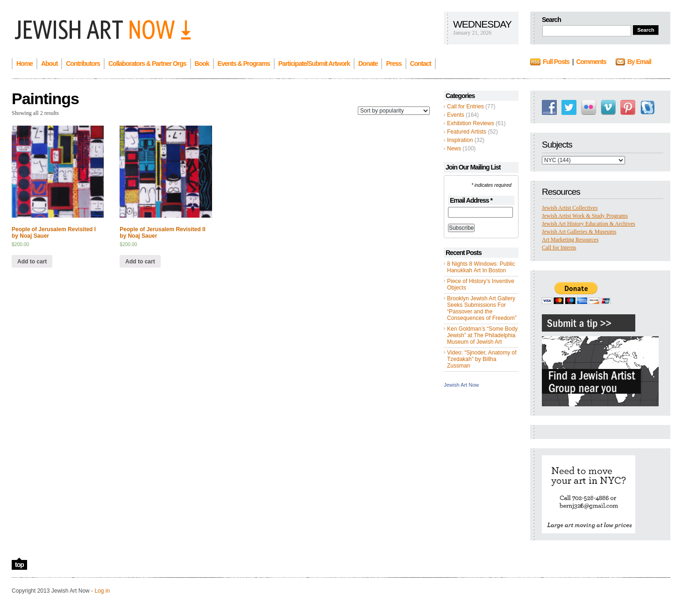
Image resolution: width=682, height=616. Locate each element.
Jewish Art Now (461, 385)
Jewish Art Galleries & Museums (579, 232)
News (454, 149)
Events (456, 115)
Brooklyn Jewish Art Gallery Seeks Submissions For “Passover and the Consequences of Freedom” (482, 308)
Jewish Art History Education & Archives (589, 224)
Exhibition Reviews (471, 123)
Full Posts (556, 62)
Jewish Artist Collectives (570, 208)
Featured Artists (467, 132)
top (19, 565)
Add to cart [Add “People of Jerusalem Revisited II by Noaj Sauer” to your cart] (140, 262)
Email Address (471, 200)
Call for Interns (559, 248)
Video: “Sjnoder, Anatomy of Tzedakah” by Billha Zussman (482, 359)
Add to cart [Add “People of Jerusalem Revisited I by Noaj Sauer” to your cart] (32, 262)
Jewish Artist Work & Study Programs (585, 216)
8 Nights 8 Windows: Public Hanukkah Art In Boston (481, 267)
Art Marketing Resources (570, 240)
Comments (591, 62)
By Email (639, 62)
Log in (102, 591)
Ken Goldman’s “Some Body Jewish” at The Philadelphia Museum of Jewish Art (482, 335)
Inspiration (460, 140)
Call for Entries (465, 106)
